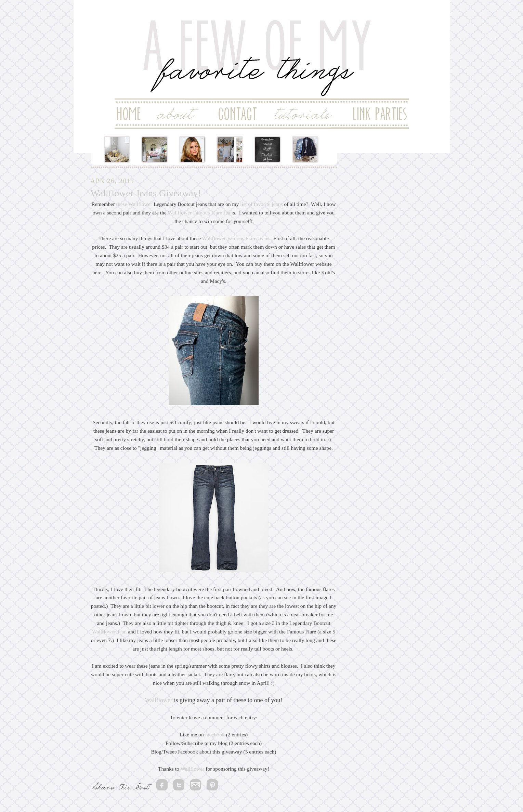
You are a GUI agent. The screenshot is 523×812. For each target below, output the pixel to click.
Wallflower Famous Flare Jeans (236, 238)
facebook (215, 735)
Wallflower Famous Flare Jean (201, 213)
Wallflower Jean (109, 632)
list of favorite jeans (261, 204)
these (122, 204)
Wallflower (140, 204)
